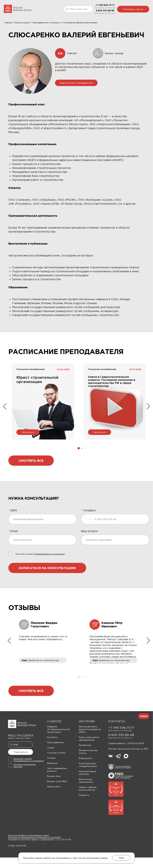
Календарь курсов (133, 9)
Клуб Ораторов (72, 27)
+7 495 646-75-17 (105, 5)
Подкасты (84, 813)
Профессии (85, 763)
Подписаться (21, 770)
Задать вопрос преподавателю (76, 101)
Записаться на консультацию (47, 586)
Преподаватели (56, 760)
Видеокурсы (85, 776)
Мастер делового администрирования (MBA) (90, 747)
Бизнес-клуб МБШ (57, 799)
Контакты (52, 755)
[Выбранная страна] (88, 537)
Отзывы (51, 776)
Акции (51, 765)
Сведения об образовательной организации (58, 747)
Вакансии (52, 781)
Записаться (28, 450)
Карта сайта (54, 804)
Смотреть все (31, 478)
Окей (121, 858)
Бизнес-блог (54, 794)
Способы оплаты (56, 771)
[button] (79, 466)
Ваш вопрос (89, 549)
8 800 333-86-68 (105, 11)
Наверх (144, 734)
